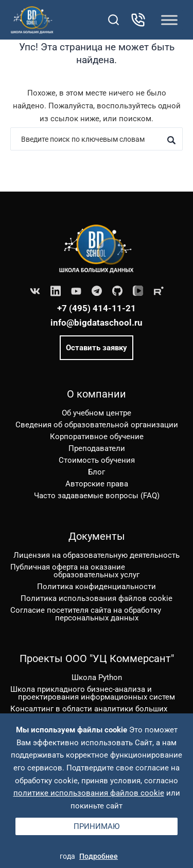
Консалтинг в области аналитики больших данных (89, 713)
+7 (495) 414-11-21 (97, 308)
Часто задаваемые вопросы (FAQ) (97, 496)
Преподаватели (97, 448)
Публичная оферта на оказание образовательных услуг (75, 571)
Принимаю (97, 826)
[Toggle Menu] (169, 20)
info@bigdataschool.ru (97, 323)
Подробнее (99, 856)
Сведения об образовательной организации (97, 425)
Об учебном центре (97, 413)
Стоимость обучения (97, 460)
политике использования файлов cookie (89, 793)
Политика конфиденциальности (97, 587)
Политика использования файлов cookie (97, 598)
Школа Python (97, 677)
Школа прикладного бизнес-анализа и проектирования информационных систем (93, 693)
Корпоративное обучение (97, 437)
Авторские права (97, 484)
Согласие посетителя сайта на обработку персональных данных (86, 614)
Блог (97, 472)
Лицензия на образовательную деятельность (97, 555)
